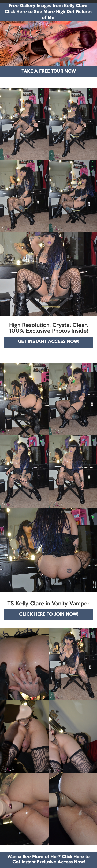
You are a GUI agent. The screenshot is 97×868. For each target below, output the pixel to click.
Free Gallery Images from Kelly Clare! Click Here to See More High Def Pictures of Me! (48, 12)
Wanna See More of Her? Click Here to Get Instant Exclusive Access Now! (48, 860)
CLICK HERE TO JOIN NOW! (49, 615)
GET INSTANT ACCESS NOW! (48, 342)
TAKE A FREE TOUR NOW (49, 71)
